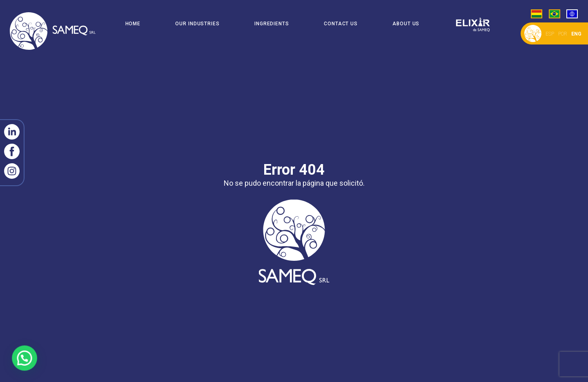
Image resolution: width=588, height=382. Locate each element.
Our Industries (197, 24)
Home (133, 24)
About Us (406, 24)
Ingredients (272, 24)
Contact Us (341, 24)
